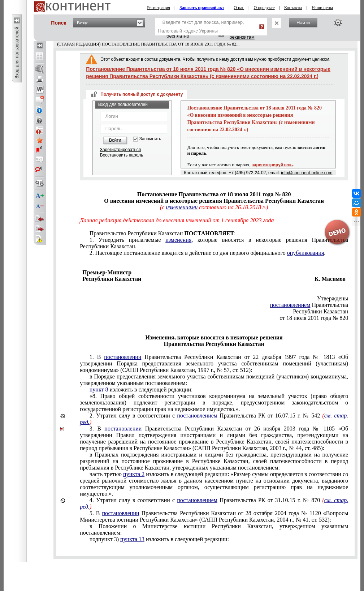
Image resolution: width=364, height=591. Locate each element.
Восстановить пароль (122, 155)
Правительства (309, 305)
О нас (239, 8)
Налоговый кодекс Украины (188, 31)
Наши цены (322, 8)
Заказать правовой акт (202, 8)
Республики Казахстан (320, 311)
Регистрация (159, 8)
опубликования (306, 253)
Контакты (293, 8)
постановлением (290, 305)
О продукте (264, 8)
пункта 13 (132, 539)
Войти (115, 140)
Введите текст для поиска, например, (201, 27)
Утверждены (333, 298)
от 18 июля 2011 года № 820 (314, 318)
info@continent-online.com (307, 173)
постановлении (123, 357)
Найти (303, 23)
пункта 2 (134, 474)
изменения (178, 240)
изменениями (182, 207)
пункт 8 (99, 389)
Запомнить (150, 139)
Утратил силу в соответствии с (214, 419)
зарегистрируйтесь (272, 165)
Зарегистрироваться (120, 150)
